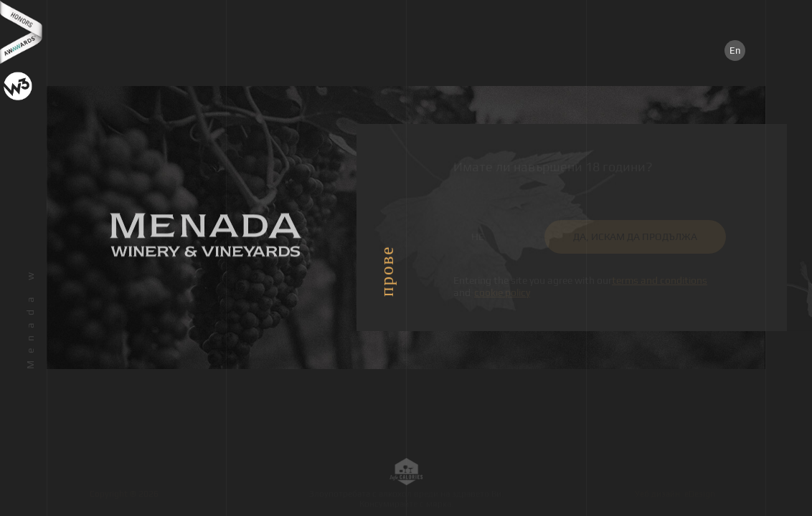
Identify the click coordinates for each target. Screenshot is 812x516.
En (735, 51)
